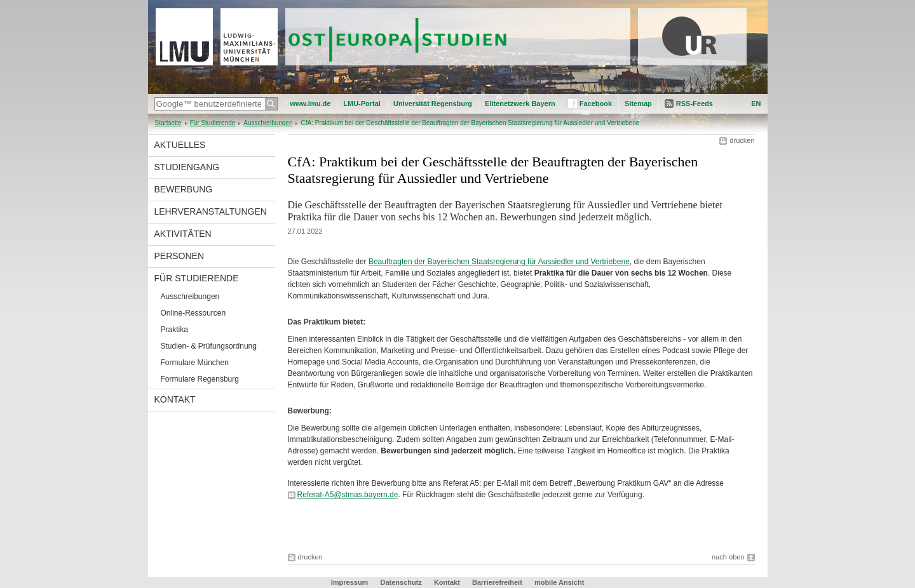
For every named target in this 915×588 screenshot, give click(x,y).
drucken (742, 140)
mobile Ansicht (559, 582)
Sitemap (638, 104)
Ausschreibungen (268, 123)
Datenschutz (401, 582)
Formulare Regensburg (200, 379)
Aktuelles (180, 145)
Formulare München (195, 363)
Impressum (350, 582)
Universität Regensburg (433, 104)
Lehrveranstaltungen (211, 211)
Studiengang (187, 167)
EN (756, 104)
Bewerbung (184, 189)
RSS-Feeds (695, 104)
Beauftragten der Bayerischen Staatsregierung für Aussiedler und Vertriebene (499, 262)
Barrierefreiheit (498, 582)
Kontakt (175, 399)
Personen (180, 256)
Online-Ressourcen (193, 313)
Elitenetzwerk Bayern (520, 104)
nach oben (728, 557)
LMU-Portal (362, 104)
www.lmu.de (311, 104)
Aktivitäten (183, 234)
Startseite (168, 123)
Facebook (596, 104)
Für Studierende (213, 123)
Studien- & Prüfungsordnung (209, 346)
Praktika (174, 330)
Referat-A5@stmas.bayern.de (348, 495)
